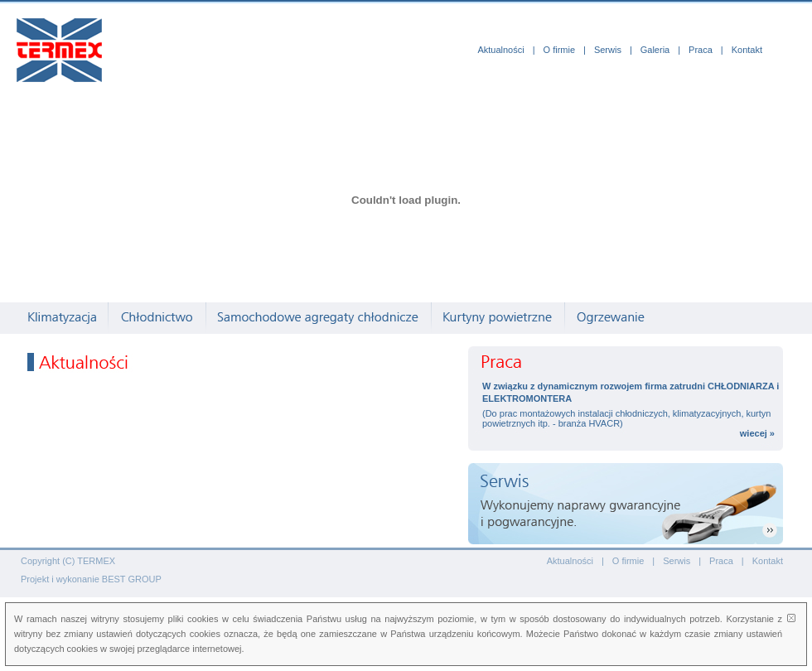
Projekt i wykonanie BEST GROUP (91, 579)
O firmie (560, 50)
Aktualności (500, 50)
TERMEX (96, 561)
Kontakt (747, 50)
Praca (701, 50)
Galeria (655, 50)
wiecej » (757, 433)
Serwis (608, 50)
